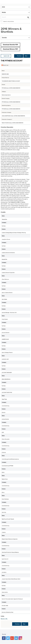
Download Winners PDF (10, 49)
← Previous (17, 56)
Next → (26, 56)
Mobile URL (4, 619)
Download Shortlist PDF (10, 45)
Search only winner (9, 21)
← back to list (6, 56)
